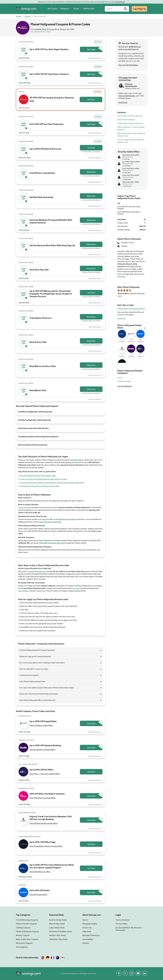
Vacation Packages (124, 381)
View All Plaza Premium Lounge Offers (44, 823)
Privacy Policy (122, 924)
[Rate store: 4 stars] (127, 290)
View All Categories (125, 386)
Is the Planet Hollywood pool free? (32, 681)
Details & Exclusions (95, 58)
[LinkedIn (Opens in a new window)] (145, 975)
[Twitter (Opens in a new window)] (125, 975)
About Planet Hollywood (126, 120)
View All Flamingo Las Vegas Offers (43, 798)
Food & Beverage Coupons (27, 920)
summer (77, 588)
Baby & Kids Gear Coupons (27, 939)
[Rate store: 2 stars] (122, 290)
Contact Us (121, 318)
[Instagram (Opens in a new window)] (132, 975)
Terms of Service (120, 2)
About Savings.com (92, 915)
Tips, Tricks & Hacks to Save (41, 32)
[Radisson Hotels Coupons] (131, 334)
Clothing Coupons (23, 928)
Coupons (28, 16)
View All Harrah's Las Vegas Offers (42, 750)
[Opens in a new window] (50, 522)
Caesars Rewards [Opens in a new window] (25, 507)
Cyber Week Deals (57, 928)
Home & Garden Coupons (26, 924)
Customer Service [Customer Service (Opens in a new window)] (126, 243)
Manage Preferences (91, 935)
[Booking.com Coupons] (122, 334)
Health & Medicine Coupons (27, 931)
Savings (19, 16)
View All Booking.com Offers (40, 872)
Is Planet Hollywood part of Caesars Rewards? (37, 650)
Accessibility (88, 939)
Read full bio (123, 102)
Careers (86, 943)
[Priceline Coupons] (140, 334)
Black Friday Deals (57, 924)
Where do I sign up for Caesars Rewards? (35, 656)
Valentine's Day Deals (58, 939)
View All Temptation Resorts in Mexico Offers (46, 846)
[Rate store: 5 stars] (130, 290)
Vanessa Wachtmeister (127, 96)
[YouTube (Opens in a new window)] (138, 975)
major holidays (23, 591)
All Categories (22, 947)
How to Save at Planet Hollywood (130, 116)
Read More (122, 276)
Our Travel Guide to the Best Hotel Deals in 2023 (38, 476)
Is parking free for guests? (29, 675)
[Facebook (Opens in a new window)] (119, 975)
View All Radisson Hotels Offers (41, 725)
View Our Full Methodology (128, 65)
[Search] (117, 9)
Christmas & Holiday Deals (60, 931)
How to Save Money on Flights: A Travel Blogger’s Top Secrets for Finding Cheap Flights (52, 483)
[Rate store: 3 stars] (124, 290)
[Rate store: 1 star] (119, 290)
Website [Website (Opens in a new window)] (122, 246)
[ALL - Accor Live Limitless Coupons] (140, 349)
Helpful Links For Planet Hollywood (130, 123)
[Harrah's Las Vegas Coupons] (131, 349)
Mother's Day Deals (57, 935)
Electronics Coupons (24, 943)
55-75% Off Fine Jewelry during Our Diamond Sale (52, 99)
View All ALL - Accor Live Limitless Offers (45, 774)
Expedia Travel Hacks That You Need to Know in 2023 (40, 486)
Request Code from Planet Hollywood (131, 309)
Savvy (85, 920)
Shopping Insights (90, 924)
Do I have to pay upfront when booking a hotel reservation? (42, 663)
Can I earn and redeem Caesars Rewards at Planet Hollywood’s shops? (47, 688)
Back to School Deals (58, 920)
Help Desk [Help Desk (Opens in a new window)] (87, 931)
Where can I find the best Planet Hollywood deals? (39, 694)
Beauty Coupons (23, 935)
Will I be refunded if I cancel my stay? (34, 669)
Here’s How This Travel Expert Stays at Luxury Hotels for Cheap (44, 479)
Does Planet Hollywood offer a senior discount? (37, 700)
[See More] (145, 328)
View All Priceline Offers (38, 895)
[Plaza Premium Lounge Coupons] (122, 349)
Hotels (120, 378)
